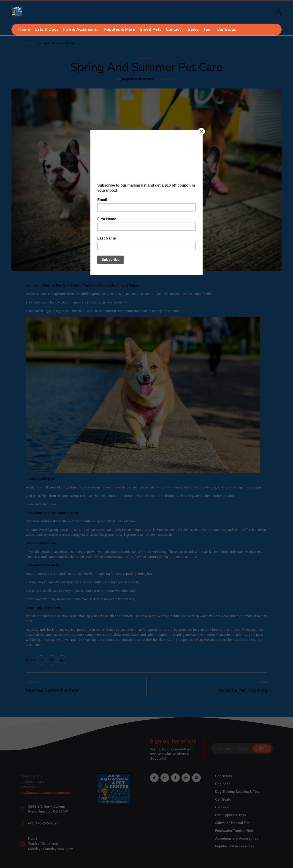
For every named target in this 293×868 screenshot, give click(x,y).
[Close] (201, 131)
